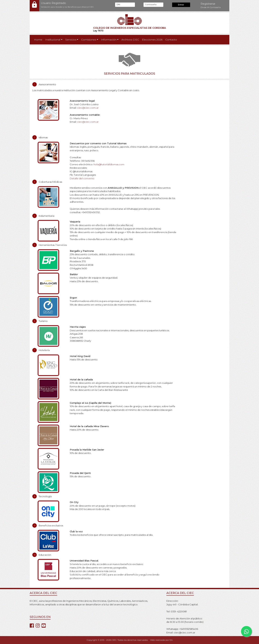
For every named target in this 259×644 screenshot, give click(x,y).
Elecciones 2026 (152, 40)
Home (39, 39)
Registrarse (208, 4)
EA (171, 640)
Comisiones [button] (89, 40)
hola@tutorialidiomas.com (109, 164)
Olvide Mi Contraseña (211, 7)
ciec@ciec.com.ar (88, 108)
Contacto (171, 40)
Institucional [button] (53, 40)
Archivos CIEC (130, 40)
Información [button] (109, 40)
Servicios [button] (71, 40)
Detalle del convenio (82, 178)
